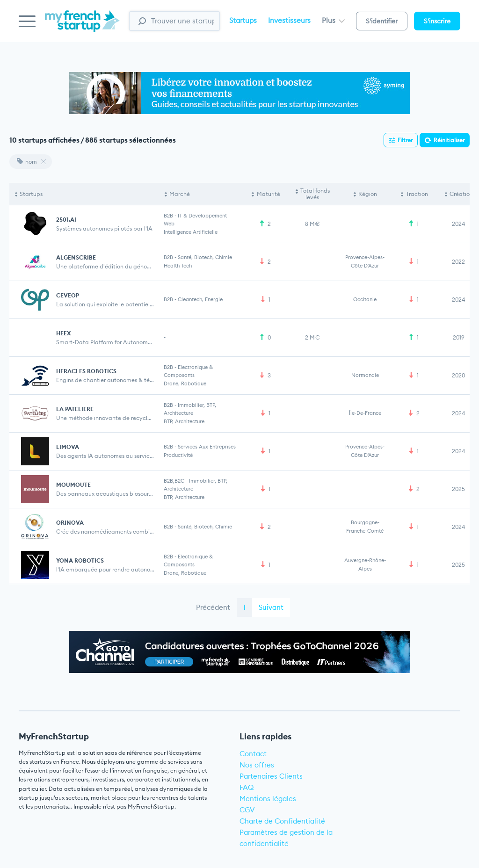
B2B (168, 216)
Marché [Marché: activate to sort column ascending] (180, 194)
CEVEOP (68, 295)
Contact (253, 754)
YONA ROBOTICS (80, 561)
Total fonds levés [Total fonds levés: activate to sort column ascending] (315, 194)
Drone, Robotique (185, 383)
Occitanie (365, 299)
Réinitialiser (449, 140)
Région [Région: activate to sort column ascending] (368, 194)
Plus (333, 20)
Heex (63, 333)
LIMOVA (68, 447)
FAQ (247, 787)
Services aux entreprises (207, 447)
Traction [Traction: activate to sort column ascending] (417, 194)
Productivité (178, 455)
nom (27, 162)
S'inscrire (437, 21)
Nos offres (257, 765)
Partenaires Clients (271, 776)
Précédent (213, 607)
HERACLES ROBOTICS (86, 371)
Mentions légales (268, 799)
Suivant (271, 607)
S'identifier (382, 21)
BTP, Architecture (184, 421)
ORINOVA (70, 523)
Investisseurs (289, 20)
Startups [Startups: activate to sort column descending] (31, 194)
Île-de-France (365, 413)
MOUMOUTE (73, 485)
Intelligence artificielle (191, 232)
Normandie (365, 375)
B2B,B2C (174, 481)
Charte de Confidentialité (282, 821)
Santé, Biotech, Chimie (205, 257)
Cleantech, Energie (200, 299)
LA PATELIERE (75, 409)
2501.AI (66, 220)
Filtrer (405, 140)
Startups (243, 20)
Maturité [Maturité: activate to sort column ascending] (269, 194)
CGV (247, 810)
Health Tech (178, 266)
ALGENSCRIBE (76, 257)
